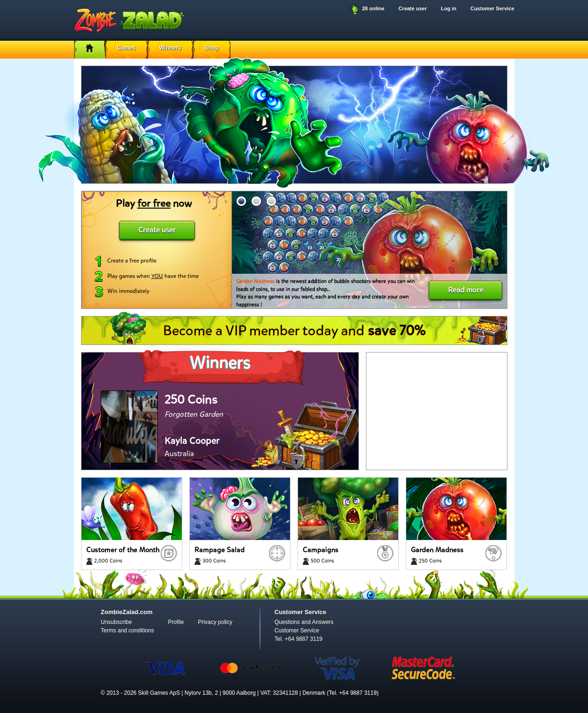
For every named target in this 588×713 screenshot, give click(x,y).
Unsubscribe (116, 622)
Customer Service (492, 8)
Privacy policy (215, 622)
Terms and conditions (127, 630)
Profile (176, 622)
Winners (170, 48)
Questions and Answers (304, 622)
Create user (413, 8)
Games (127, 48)
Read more (465, 290)
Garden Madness (255, 281)
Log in (449, 8)
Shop (212, 48)
